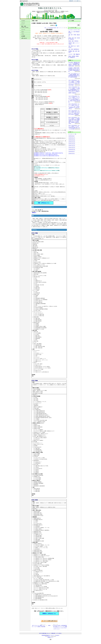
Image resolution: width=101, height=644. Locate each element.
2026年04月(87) (72, 136)
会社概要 (23, 36)
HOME (49, 625)
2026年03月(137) (72, 138)
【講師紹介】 (34, 213)
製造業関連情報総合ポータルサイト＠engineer (50, 635)
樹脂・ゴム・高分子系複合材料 (49, 28)
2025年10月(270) (72, 148)
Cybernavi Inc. (49, 636)
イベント (26, 24)
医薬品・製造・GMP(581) (73, 41)
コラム (23, 34)
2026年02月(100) (72, 140)
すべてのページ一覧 (72, 134)
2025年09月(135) (72, 150)
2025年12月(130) (72, 144)
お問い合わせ (24, 38)
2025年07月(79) (72, 154)
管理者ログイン (51, 637)
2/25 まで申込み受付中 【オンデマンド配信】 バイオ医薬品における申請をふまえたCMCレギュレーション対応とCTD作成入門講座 (74, 83)
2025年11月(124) (72, 146)
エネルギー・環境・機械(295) (74, 54)
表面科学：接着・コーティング (58, 28)
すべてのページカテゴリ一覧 (74, 30)
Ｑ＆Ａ (23, 32)
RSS (51, 639)
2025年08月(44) (72, 152)
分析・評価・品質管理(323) (74, 49)
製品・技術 (26, 27)
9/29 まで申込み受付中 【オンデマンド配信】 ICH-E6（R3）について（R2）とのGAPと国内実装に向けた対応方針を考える (74, 106)
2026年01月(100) (72, 142)
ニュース (23, 30)
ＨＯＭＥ (23, 21)
